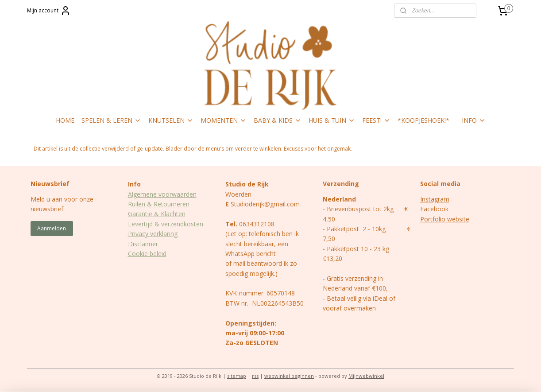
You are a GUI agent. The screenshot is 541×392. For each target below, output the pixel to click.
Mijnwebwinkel (366, 376)
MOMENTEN (224, 120)
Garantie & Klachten (157, 214)
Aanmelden (52, 228)
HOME (65, 120)
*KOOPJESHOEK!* (423, 120)
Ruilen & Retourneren (159, 204)
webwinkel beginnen (289, 376)
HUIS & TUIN (332, 120)
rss (255, 376)
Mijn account (49, 11)
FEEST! (376, 120)
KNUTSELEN (171, 120)
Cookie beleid (147, 254)
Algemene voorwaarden (162, 194)
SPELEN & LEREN (111, 120)
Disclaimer (143, 244)
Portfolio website (445, 219)
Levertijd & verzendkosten (166, 224)
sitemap (237, 376)
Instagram (435, 199)
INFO (474, 120)
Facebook (434, 209)
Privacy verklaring (153, 234)
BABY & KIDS (278, 120)
